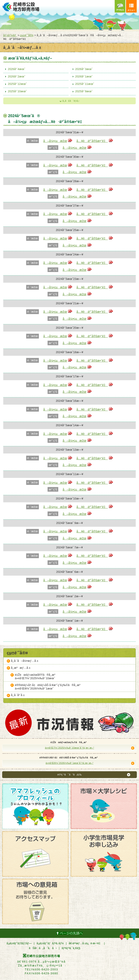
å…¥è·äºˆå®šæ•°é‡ (92, 141)
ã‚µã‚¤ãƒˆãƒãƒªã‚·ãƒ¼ (50, 943)
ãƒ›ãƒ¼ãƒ (10, 35)
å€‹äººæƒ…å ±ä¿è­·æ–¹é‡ (85, 943)
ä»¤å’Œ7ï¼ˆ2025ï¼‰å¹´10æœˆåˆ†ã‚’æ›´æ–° (69, 748)
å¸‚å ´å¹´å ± (18, 695)
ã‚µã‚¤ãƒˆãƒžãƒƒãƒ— (19, 943)
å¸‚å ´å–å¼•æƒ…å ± (25, 661)
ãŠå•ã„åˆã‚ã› (43, 948)
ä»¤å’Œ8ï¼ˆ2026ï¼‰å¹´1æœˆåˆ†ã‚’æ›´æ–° (69, 763)
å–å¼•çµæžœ (55, 141)
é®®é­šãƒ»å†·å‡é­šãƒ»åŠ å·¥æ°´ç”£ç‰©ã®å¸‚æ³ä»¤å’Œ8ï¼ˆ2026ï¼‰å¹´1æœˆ (49, 687)
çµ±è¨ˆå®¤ (27, 35)
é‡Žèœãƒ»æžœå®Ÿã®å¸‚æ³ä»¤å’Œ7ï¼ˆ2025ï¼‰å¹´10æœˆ (36, 676)
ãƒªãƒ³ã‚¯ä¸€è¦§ (71, 948)
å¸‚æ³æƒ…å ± (21, 668)
